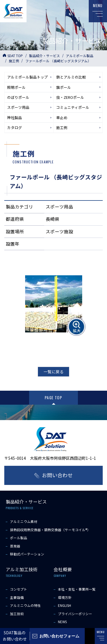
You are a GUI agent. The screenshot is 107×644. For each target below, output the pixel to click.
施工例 (14, 61)
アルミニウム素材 (24, 521)
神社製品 (15, 118)
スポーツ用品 (18, 107)
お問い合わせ (57, 475)
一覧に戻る (54, 372)
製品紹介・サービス (45, 56)
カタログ (15, 128)
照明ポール (16, 87)
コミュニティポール (73, 107)
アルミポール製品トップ (28, 77)
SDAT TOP (15, 56)
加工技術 (17, 614)
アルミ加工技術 (22, 569)
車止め (62, 118)
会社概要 (63, 569)
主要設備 (17, 597)
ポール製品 (19, 538)
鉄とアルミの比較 (71, 77)
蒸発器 (15, 546)
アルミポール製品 (80, 56)
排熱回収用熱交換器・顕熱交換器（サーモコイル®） (50, 530)
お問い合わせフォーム (59, 636)
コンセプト (19, 589)
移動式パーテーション (27, 554)
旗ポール (64, 87)
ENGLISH (64, 605)
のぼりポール (18, 97)
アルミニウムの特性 (25, 605)
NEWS (62, 622)
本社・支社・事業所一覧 (77, 589)
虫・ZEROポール (70, 97)
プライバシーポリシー (75, 614)
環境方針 (65, 597)
